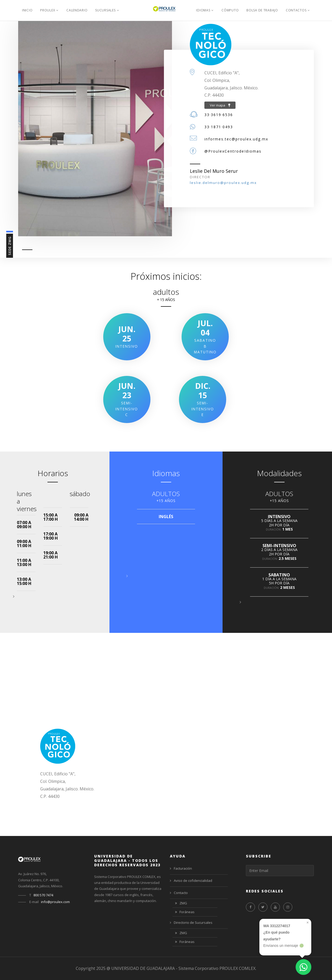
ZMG (181, 903)
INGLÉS (166, 517)
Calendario (77, 10)
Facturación (181, 868)
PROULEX (48, 10)
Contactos (296, 10)
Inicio (27, 10)
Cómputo (230, 10)
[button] (14, 596)
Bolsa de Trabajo (262, 10)
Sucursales (105, 10)
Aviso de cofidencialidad (191, 881)
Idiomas (203, 10)
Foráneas (185, 912)
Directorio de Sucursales (191, 922)
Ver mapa (220, 105)
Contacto (179, 893)
